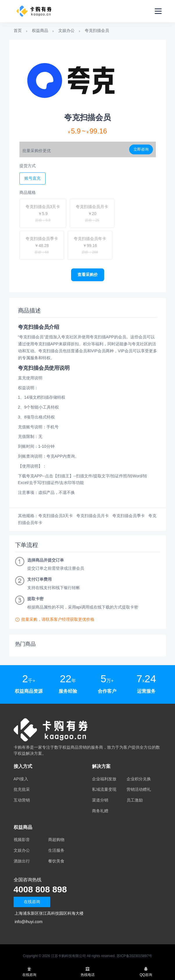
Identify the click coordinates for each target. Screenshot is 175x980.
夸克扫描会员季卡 (129, 516)
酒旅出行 (22, 861)
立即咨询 (141, 149)
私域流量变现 (104, 789)
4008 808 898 (40, 889)
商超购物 (56, 840)
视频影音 (22, 840)
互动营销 (22, 800)
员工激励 (135, 800)
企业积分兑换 (139, 779)
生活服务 (56, 850)
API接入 (21, 779)
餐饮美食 (56, 861)
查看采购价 (88, 275)
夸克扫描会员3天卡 (56, 516)
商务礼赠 (100, 811)
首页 (18, 30)
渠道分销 (100, 800)
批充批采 (22, 789)
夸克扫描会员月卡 (93, 516)
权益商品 (40, 30)
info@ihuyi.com (28, 922)
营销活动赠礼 (139, 789)
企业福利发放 (104, 779)
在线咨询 (32, 902)
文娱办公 (66, 30)
